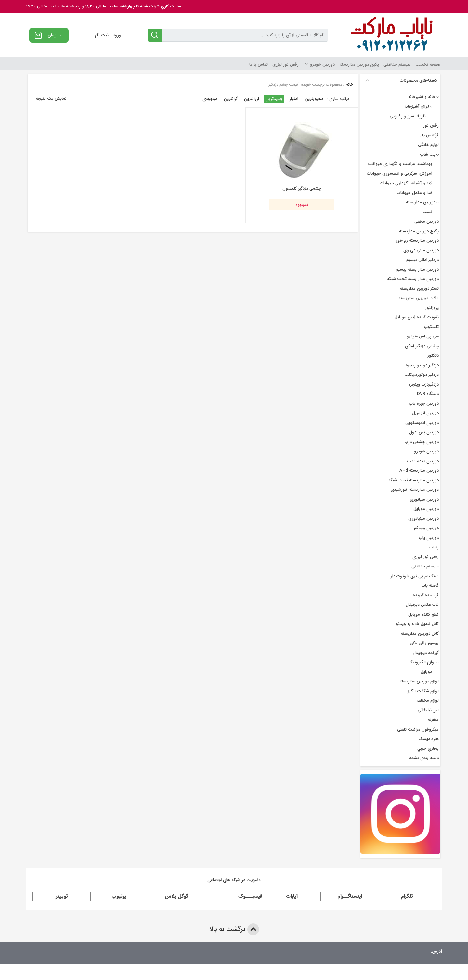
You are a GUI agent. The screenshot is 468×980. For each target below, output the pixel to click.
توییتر (62, 896)
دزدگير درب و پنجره (422, 365)
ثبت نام (102, 35)
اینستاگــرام (350, 896)
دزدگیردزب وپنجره (423, 384)
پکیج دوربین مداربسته (359, 64)
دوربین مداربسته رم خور (417, 241)
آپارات (292, 896)
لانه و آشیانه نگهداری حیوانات (406, 183)
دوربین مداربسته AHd (419, 471)
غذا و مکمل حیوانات (415, 193)
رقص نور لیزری (286, 64)
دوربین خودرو (322, 64)
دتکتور (433, 356)
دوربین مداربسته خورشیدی (415, 490)
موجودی (210, 99)
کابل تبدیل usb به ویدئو (417, 624)
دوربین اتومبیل (425, 413)
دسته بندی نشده (424, 758)
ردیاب (434, 547)
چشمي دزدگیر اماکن (422, 346)
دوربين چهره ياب (424, 404)
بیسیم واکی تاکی (424, 643)
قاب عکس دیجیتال (422, 605)
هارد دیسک (429, 739)
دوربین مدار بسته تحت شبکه (413, 279)
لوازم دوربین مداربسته (419, 681)
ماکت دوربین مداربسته (419, 298)
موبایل (426, 672)
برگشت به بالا (234, 929)
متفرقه (433, 720)
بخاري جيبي (428, 749)
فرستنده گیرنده (426, 595)
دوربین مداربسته (421, 202)
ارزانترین (252, 99)
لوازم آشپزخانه (417, 106)
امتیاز (294, 99)
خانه (350, 85)
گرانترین (231, 99)
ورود (117, 35)
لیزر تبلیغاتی (428, 710)
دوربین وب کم (426, 528)
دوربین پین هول (424, 432)
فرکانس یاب (429, 135)
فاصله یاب (430, 585)
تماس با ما (259, 64)
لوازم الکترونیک (422, 662)
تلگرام (407, 896)
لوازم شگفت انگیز (423, 691)
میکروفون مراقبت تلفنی (418, 729)
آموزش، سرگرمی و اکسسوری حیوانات (400, 174)
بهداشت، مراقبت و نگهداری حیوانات (400, 164)
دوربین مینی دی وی (421, 250)
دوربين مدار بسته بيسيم (417, 269)
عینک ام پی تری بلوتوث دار (415, 576)
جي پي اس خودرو (423, 336)
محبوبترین (314, 99)
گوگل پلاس (176, 896)
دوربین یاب (429, 538)
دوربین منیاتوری (424, 499)
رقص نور (431, 126)
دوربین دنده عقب (423, 461)
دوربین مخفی (427, 221)
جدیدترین (274, 99)
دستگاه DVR (428, 394)
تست (427, 212)
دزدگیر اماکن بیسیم (422, 260)
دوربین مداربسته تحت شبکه (414, 480)
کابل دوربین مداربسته (420, 634)
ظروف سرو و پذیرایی (408, 116)
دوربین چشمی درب (422, 442)
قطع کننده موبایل (423, 614)
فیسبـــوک (250, 896)
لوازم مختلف (428, 700)
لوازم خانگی (428, 145)
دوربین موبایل (426, 509)
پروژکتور (432, 308)
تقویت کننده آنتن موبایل (417, 317)
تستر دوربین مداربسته (419, 289)
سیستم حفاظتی (397, 64)
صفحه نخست (428, 64)
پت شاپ (428, 154)
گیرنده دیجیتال (426, 653)
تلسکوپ (431, 327)
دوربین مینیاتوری (423, 519)
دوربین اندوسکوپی (422, 423)
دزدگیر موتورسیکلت (422, 375)
